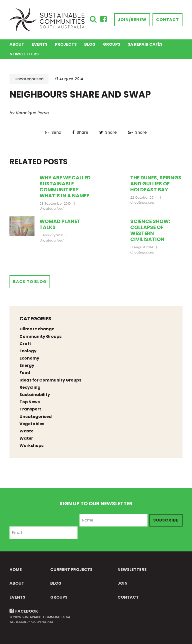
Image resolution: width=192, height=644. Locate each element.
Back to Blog (30, 282)
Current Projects (71, 570)
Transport (30, 409)
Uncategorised (29, 79)
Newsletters (24, 54)
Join (122, 583)
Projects (66, 44)
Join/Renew (132, 20)
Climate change (37, 329)
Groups (112, 44)
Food (25, 373)
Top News (30, 402)
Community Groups (40, 336)
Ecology (28, 351)
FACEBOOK (24, 611)
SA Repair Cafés (145, 44)
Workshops (31, 446)
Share (80, 132)
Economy (29, 358)
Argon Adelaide (42, 622)
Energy (27, 365)
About (17, 44)
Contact (167, 20)
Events (40, 44)
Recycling (30, 387)
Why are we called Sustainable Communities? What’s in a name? (65, 187)
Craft (25, 344)
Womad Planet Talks (60, 224)
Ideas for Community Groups (50, 380)
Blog (90, 44)
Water (26, 438)
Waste (26, 431)
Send (53, 132)
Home (16, 570)
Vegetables (32, 424)
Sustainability (35, 395)
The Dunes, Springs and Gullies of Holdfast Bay (156, 184)
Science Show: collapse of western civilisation (150, 230)
